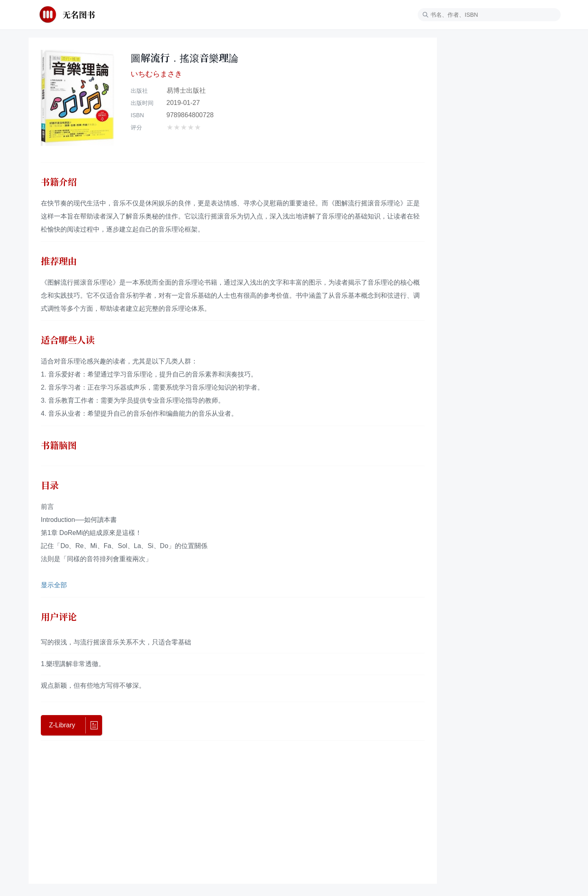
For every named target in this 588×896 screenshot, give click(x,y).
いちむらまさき (156, 74)
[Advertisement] (233, 810)
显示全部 (54, 585)
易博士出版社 (186, 90)
